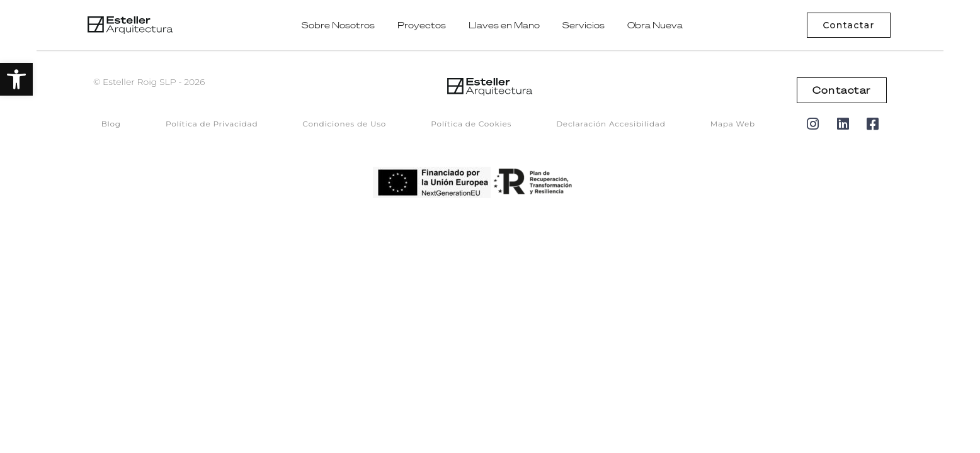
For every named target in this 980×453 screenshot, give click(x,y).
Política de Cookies (471, 124)
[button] (16, 79)
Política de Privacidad (212, 124)
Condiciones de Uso (344, 124)
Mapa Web (733, 124)
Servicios (584, 25)
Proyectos (422, 25)
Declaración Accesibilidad (611, 124)
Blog (111, 124)
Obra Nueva (655, 25)
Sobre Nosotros (338, 25)
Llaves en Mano (504, 25)
